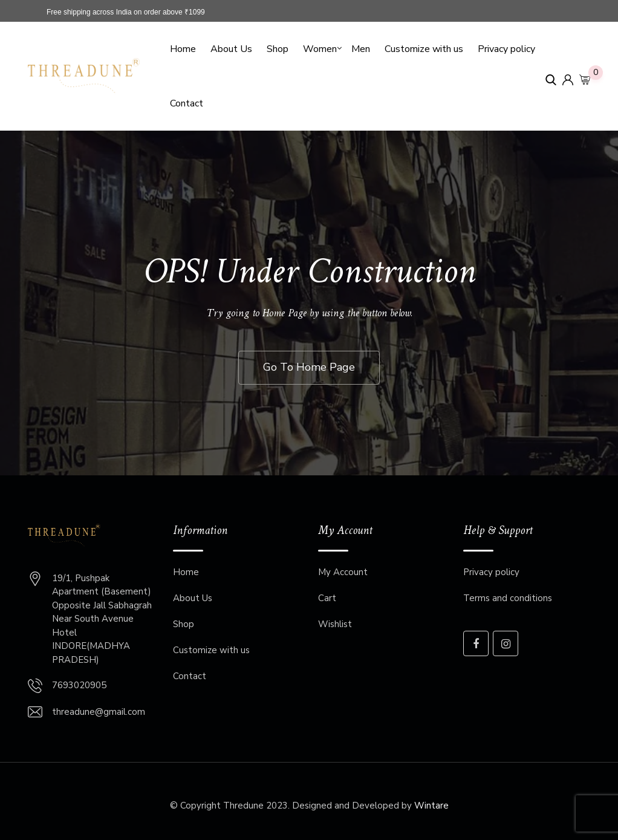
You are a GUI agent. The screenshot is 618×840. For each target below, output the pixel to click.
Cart (327, 598)
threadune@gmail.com (99, 712)
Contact (187, 103)
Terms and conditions (508, 598)
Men (361, 49)
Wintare (431, 806)
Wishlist (335, 624)
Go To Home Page (309, 367)
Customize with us (424, 49)
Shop (278, 49)
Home (183, 49)
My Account (343, 572)
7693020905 (79, 685)
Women (320, 49)
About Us (231, 49)
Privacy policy (506, 49)
